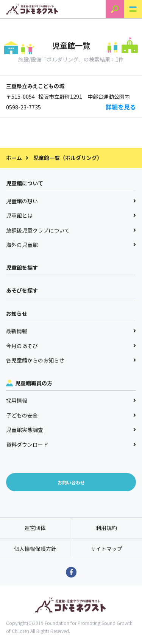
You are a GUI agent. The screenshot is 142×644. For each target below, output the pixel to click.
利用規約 (106, 528)
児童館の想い (71, 201)
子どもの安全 (71, 415)
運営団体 (35, 528)
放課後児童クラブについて (71, 230)
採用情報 (71, 400)
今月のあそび (71, 346)
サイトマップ (106, 549)
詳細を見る (121, 107)
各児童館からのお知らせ (71, 360)
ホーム (14, 158)
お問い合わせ (71, 482)
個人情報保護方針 (35, 549)
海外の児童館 (71, 245)
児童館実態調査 (71, 430)
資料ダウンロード (71, 445)
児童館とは (71, 215)
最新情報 (71, 331)
